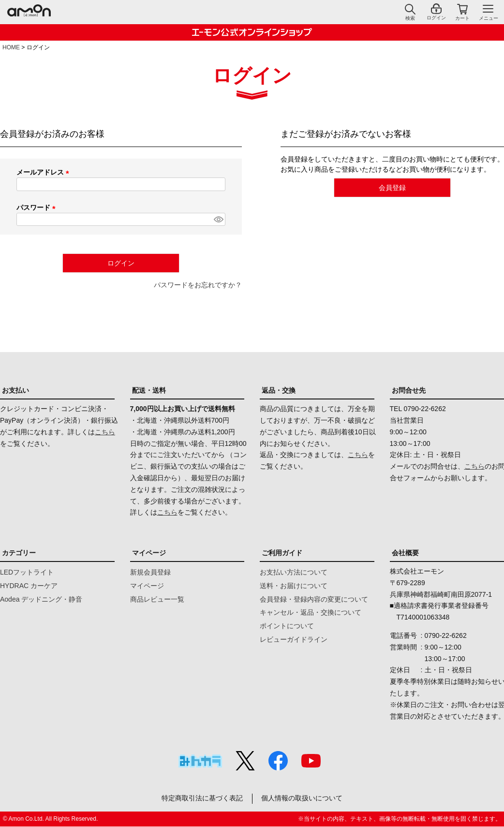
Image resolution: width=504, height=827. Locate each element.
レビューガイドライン (294, 639)
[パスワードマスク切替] (218, 220)
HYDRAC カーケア (29, 586)
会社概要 (405, 553)
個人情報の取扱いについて (303, 798)
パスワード (38, 207)
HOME (11, 47)
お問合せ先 (409, 390)
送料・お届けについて (294, 586)
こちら (105, 432)
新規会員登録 (150, 572)
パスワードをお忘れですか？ (198, 285)
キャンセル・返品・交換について (311, 612)
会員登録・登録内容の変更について (314, 599)
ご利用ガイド (282, 553)
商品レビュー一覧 (157, 599)
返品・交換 (279, 390)
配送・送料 (149, 390)
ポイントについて (287, 626)
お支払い (15, 390)
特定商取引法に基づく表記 (202, 798)
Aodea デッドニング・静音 (41, 599)
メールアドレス (44, 172)
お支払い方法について (294, 572)
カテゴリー (19, 553)
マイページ (149, 553)
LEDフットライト (27, 572)
